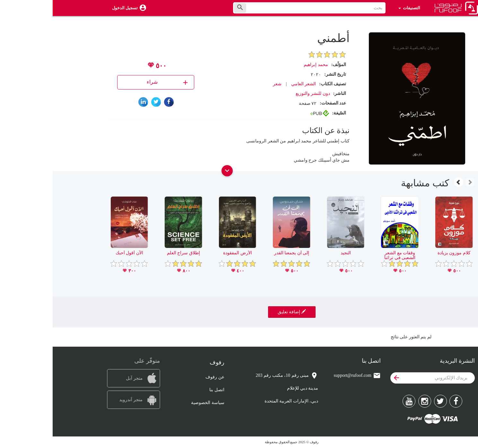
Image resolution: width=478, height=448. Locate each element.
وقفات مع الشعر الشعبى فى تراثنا (347, 255)
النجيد (293, 253)
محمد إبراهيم (263, 65)
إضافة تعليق (239, 312)
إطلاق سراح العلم (131, 253)
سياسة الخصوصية (155, 403)
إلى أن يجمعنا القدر (239, 253)
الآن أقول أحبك (77, 253)
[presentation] (417, 182)
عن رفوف (162, 377)
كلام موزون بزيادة (401, 253)
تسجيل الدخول (72, 8)
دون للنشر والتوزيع (260, 93)
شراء (115, 82)
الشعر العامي (251, 84)
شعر (225, 84)
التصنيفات (356, 8)
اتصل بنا (164, 390)
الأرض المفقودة (185, 253)
